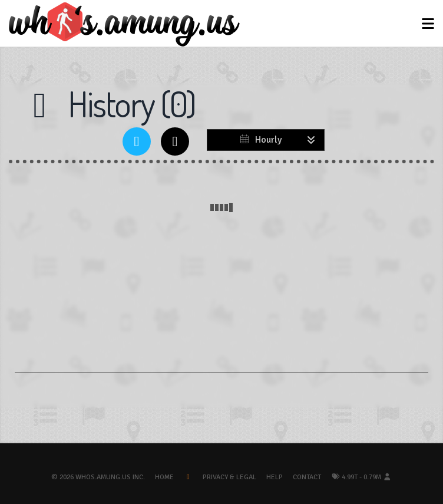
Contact (307, 477)
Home (164, 477)
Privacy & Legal (229, 477)
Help (275, 477)
